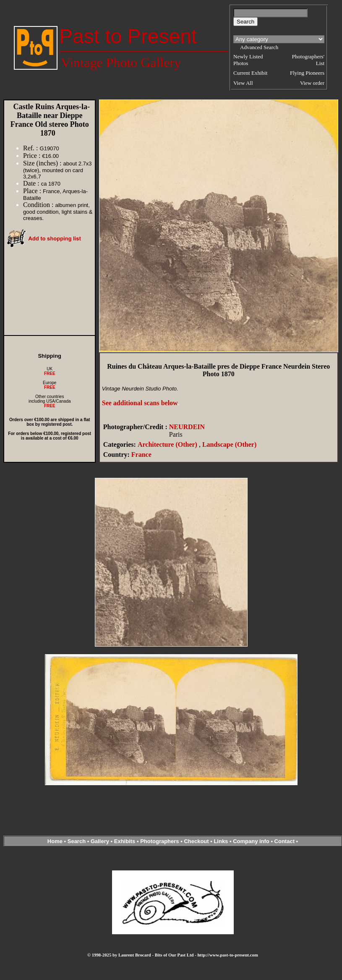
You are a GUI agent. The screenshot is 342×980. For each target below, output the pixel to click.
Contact (285, 841)
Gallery (100, 841)
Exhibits (125, 841)
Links (221, 841)
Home (55, 841)
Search (77, 841)
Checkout (196, 841)
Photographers (159, 841)
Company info (252, 841)
